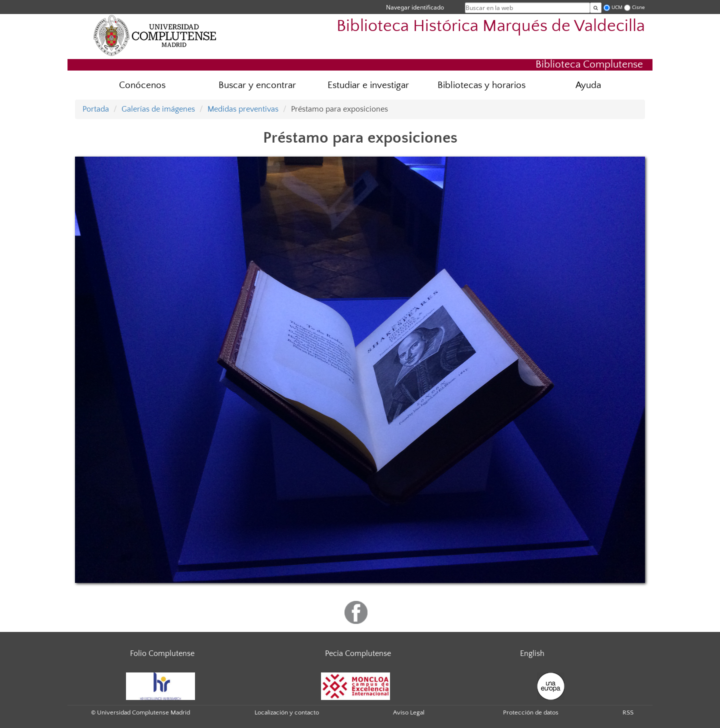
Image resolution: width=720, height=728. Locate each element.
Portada (96, 109)
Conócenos (142, 85)
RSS (628, 712)
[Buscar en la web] (596, 8)
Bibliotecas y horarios (481, 85)
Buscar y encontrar (257, 85)
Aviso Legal (409, 712)
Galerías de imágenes (158, 109)
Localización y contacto (287, 712)
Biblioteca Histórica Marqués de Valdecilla (491, 26)
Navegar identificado (415, 7)
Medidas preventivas (243, 109)
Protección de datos (531, 712)
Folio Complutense (162, 653)
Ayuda (588, 85)
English (532, 653)
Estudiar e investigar (368, 85)
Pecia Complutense (358, 653)
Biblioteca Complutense (589, 64)
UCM (617, 7)
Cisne (638, 7)
